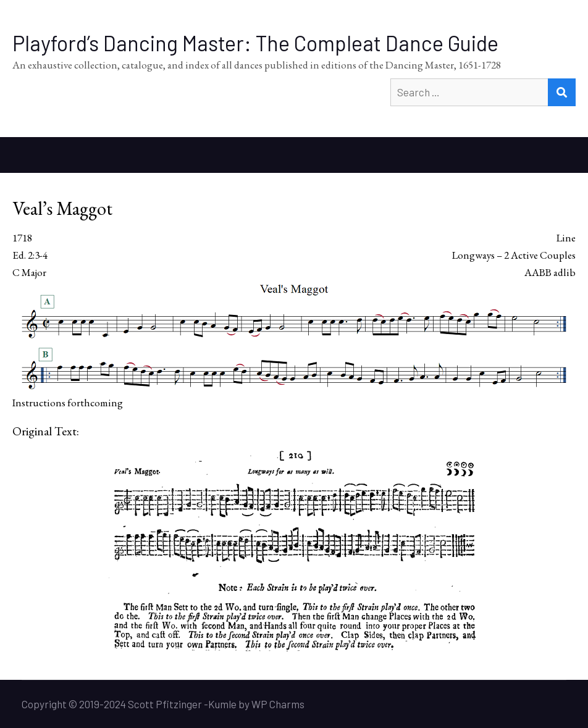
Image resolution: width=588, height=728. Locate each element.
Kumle (222, 704)
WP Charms (278, 704)
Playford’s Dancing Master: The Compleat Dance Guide (255, 43)
